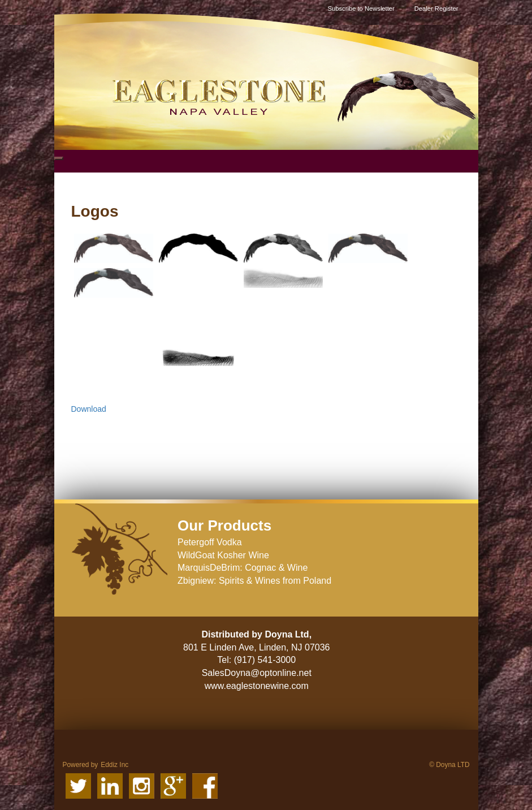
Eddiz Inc (114, 765)
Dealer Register (436, 8)
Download (89, 409)
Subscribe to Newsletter (361, 8)
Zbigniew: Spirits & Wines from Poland (254, 581)
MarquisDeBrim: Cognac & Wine (243, 568)
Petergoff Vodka (210, 542)
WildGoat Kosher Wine (223, 555)
